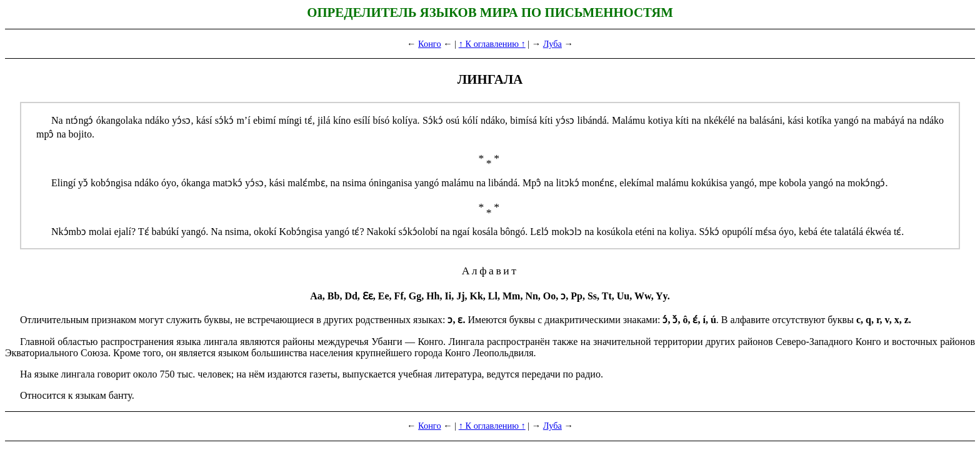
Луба (552, 44)
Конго (430, 44)
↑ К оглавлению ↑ (492, 44)
